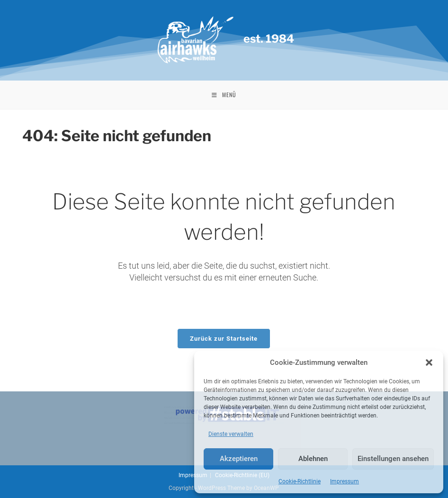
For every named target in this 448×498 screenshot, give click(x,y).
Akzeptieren (239, 459)
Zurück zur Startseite (224, 339)
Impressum (345, 481)
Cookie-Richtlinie (300, 481)
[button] (429, 362)
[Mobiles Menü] (224, 95)
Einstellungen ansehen (393, 459)
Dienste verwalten (231, 434)
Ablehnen (313, 459)
